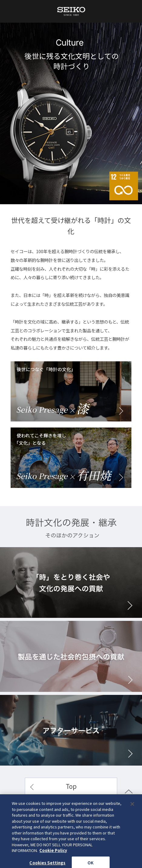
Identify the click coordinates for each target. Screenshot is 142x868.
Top (71, 786)
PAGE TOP (129, 799)
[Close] (132, 820)
